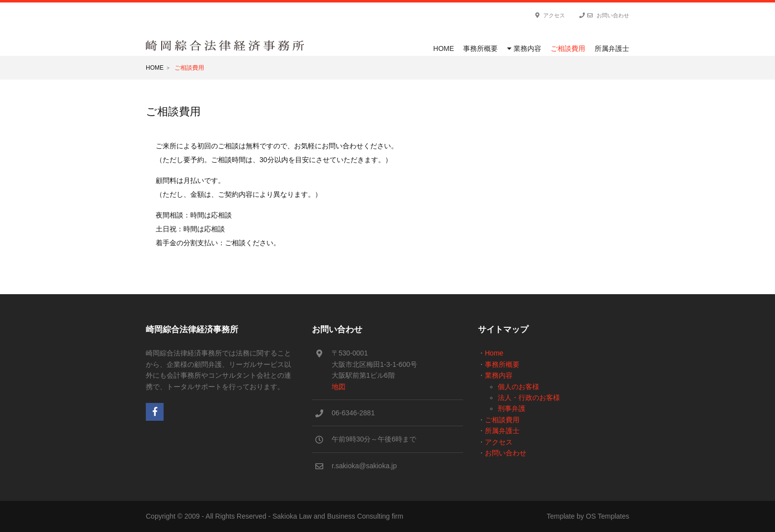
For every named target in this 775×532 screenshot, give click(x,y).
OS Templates (607, 516)
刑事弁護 (512, 408)
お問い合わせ (604, 15)
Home (444, 48)
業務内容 (524, 48)
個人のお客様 (518, 387)
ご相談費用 (568, 48)
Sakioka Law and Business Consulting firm (338, 516)
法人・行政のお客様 (529, 398)
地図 (339, 387)
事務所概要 (480, 48)
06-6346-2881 (353, 413)
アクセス (550, 15)
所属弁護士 (612, 48)
